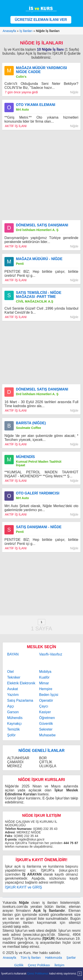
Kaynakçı (14, 724)
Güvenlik (46, 724)
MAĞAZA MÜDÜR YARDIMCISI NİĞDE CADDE (41, 70)
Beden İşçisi (49, 695)
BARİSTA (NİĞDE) (31, 423)
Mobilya (45, 672)
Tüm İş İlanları (31, 958)
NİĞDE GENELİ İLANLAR (41, 751)
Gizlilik (19, 965)
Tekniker (14, 677)
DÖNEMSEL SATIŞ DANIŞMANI (42, 225)
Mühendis (15, 718)
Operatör (46, 700)
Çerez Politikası (39, 965)
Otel (10, 672)
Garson (13, 712)
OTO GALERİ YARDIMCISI (38, 493)
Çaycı (44, 706)
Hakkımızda (54, 958)
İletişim (59, 965)
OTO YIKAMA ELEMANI (36, 105)
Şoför (11, 735)
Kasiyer (45, 712)
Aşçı (11, 706)
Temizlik (13, 729)
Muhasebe (47, 735)
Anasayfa (10, 958)
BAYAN (13, 654)
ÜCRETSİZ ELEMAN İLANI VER (41, 20)
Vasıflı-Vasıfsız (51, 654)
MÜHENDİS (25, 457)
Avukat (13, 689)
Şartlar (71, 958)
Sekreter (46, 729)
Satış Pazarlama (20, 700)
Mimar (44, 683)
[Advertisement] (41, 175)
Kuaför (44, 677)
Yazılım (13, 695)
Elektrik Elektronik (21, 683)
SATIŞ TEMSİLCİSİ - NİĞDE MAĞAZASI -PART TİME (39, 295)
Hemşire (46, 689)
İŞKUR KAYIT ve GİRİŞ (23, 887)
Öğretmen (47, 718)
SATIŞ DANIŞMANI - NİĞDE (39, 527)
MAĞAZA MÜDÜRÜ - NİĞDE (39, 259)
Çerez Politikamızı (38, 974)
